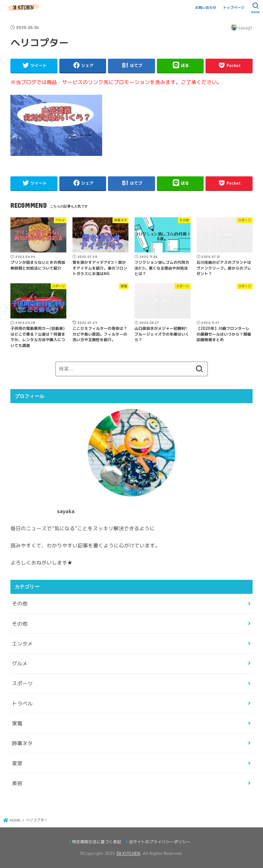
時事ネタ (22, 743)
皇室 (17, 763)
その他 (20, 603)
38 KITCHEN (128, 853)
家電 (17, 723)
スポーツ (22, 683)
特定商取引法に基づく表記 (97, 842)
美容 (17, 783)
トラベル (22, 703)
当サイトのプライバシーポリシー (159, 842)
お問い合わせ (206, 8)
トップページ (234, 8)
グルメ (20, 663)
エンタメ (22, 644)
